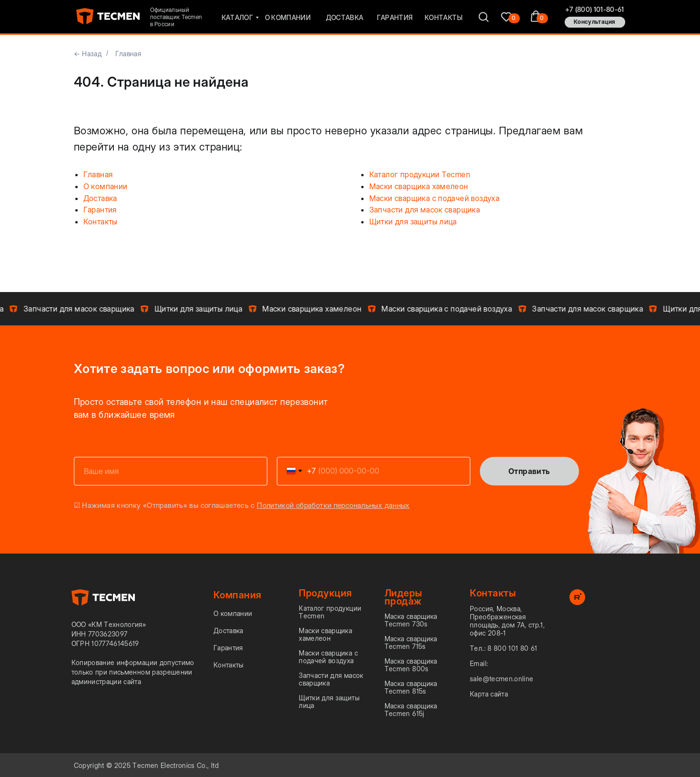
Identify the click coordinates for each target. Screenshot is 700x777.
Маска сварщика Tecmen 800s (411, 665)
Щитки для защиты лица (413, 222)
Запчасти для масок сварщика (425, 210)
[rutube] (577, 602)
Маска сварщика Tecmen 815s (411, 687)
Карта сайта (489, 694)
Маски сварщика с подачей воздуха (435, 198)
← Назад (88, 54)
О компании (106, 186)
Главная (128, 54)
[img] (506, 16)
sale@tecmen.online (502, 679)
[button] (595, 22)
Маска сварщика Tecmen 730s (411, 620)
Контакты (101, 222)
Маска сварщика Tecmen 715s (411, 643)
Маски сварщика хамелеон (419, 186)
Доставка (100, 198)
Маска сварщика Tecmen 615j (411, 710)
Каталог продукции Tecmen (420, 174)
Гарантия (100, 210)
